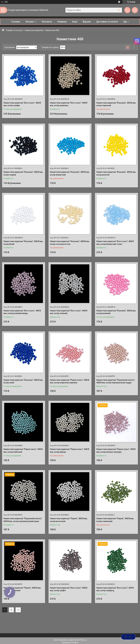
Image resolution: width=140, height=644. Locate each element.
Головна (16, 22)
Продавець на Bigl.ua (70, 642)
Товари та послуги (14, 30)
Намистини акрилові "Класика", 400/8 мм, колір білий (23, 243)
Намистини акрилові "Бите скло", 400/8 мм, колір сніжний (69, 312)
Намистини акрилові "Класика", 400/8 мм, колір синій (23, 381)
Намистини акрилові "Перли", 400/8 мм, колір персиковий (22, 589)
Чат (128, 637)
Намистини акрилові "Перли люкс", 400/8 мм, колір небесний (23, 451)
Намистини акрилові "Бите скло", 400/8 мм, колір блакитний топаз (115, 243)
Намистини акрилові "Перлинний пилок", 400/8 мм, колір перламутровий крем (23, 520)
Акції (75, 22)
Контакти (47, 22)
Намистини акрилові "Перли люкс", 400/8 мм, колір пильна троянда (116, 451)
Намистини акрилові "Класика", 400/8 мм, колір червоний (116, 104)
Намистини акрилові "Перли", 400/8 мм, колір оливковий (115, 520)
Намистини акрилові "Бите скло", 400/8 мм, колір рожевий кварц (22, 312)
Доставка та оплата (107, 22)
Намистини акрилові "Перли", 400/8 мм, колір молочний (69, 520)
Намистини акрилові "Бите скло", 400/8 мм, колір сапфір (22, 104)
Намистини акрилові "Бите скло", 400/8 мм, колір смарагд (115, 589)
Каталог (30, 22)
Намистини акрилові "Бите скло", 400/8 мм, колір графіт (69, 589)
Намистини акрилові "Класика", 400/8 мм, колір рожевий (116, 312)
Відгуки (87, 22)
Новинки (62, 22)
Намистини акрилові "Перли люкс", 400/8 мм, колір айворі (69, 451)
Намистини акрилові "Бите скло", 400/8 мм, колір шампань (69, 104)
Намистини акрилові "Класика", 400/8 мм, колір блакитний (70, 173)
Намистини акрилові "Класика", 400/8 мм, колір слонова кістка (70, 243)
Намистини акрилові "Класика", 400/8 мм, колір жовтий (116, 173)
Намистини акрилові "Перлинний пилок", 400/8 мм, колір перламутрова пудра (116, 381)
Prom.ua (83, 640)
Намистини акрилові (34, 30)
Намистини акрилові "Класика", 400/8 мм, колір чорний (23, 173)
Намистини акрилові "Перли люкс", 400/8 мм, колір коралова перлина (69, 381)
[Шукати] (119, 10)
